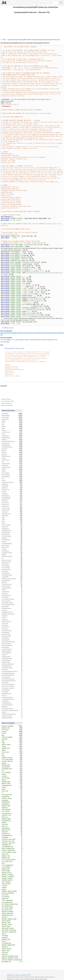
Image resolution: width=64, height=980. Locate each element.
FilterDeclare (12, 506)
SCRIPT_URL (12, 854)
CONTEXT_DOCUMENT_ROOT (12, 956)
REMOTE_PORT (12, 939)
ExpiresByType (12, 445)
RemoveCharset (12, 601)
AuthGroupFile (8, 333)
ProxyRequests (12, 677)
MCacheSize (12, 683)
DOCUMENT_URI (11, 962)
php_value (12, 449)
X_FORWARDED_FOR (12, 847)
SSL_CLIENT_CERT (12, 910)
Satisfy (12, 471)
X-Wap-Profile (12, 797)
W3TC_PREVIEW (12, 810)
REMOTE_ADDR (12, 784)
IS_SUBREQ (12, 837)
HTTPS (12, 733)
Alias (12, 517)
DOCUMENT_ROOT (12, 769)
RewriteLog (12, 629)
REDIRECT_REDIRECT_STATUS (12, 958)
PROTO (12, 780)
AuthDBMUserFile (12, 666)
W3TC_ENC (12, 791)
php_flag (12, 454)
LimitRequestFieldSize (12, 699)
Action (12, 519)
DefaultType (12, 597)
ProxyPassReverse (12, 649)
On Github (5, 328)
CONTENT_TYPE (12, 815)
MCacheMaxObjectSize (12, 679)
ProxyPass (12, 616)
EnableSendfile (12, 662)
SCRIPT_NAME (12, 871)
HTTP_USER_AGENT (18, 340)
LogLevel (12, 655)
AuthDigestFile (12, 640)
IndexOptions (12, 529)
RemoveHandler (12, 525)
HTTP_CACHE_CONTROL (12, 860)
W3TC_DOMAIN (12, 882)
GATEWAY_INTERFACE (12, 893)
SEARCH (12, 823)
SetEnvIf (12, 469)
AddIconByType (12, 586)
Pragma (12, 774)
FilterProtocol (12, 504)
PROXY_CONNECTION (12, 848)
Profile (12, 789)
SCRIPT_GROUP (12, 921)
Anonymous (12, 527)
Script (12, 434)
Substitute (12, 593)
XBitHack (12, 582)
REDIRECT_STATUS (12, 758)
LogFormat (12, 625)
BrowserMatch (12, 475)
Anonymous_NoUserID (12, 686)
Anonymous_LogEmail (12, 688)
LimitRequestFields (12, 697)
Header (12, 427)
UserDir (12, 590)
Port (12, 478)
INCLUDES (12, 739)
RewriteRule (61, 333)
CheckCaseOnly (12, 636)
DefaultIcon (12, 571)
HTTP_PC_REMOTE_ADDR (12, 852)
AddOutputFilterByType (12, 441)
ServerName (12, 564)
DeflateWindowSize (12, 718)
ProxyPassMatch (12, 644)
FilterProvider (12, 503)
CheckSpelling (12, 573)
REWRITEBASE (12, 802)
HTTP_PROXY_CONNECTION (12, 904)
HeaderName (12, 551)
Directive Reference (6, 403)
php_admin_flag (12, 634)
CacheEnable (12, 701)
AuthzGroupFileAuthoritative (12, 671)
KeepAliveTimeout (12, 716)
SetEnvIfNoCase (12, 456)
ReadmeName (12, 545)
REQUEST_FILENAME (12, 726)
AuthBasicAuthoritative (12, 614)
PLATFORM (12, 936)
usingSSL (12, 887)
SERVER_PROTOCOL (12, 915)
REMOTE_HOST (12, 830)
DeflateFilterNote (12, 608)
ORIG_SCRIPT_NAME (12, 928)
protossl (12, 763)
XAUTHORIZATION (12, 835)
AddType (12, 439)
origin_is (12, 889)
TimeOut (12, 549)
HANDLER (12, 808)
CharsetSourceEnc (12, 584)
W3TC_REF (12, 832)
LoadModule (12, 577)
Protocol (12, 542)
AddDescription (12, 562)
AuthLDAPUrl (12, 627)
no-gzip (12, 746)
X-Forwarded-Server (12, 902)
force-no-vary (12, 752)
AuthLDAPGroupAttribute (12, 714)
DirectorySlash (12, 534)
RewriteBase (12, 419)
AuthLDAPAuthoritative (12, 684)
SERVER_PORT (12, 748)
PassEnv (12, 618)
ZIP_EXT (12, 941)
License (11, 328)
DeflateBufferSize (12, 694)
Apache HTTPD (26, 975)
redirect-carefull (12, 884)
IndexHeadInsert (12, 595)
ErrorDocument (12, 432)
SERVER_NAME (12, 782)
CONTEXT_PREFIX (12, 798)
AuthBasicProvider (12, 553)
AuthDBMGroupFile (12, 668)
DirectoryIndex (12, 443)
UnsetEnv (12, 610)
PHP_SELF (12, 917)
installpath (12, 938)
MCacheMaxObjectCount (12, 681)
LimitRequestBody (12, 543)
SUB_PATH (12, 954)
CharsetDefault (12, 580)
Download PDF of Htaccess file (14, 348)
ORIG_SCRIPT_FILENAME (12, 930)
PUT (12, 771)
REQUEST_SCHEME (12, 878)
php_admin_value (12, 560)
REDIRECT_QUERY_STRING (12, 891)
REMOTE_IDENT (12, 926)
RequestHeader (12, 467)
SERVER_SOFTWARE (12, 912)
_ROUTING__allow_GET (12, 841)
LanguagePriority (12, 588)
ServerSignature (12, 497)
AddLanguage (12, 566)
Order (36, 333)
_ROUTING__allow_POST (12, 843)
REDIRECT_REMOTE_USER (12, 919)
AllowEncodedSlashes (12, 664)
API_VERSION (12, 897)
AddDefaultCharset (12, 447)
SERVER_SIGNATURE (12, 913)
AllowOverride (12, 508)
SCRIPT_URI (12, 899)
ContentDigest (12, 592)
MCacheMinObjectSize (12, 675)
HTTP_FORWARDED (12, 900)
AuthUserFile (27, 333)
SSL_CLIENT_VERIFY (12, 908)
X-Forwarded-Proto (12, 795)
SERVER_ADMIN (12, 819)
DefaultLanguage (12, 536)
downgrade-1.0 (12, 804)
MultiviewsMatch (12, 651)
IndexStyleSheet (12, 569)
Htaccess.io (11, 975)
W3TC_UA (12, 826)
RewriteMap (12, 606)
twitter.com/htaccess (7, 405)
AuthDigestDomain (12, 658)
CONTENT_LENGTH (12, 880)
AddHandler (12, 486)
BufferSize (12, 707)
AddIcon (12, 555)
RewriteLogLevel (12, 621)
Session (12, 491)
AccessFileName (12, 660)
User (2, 335)
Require (39, 333)
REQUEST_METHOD (41, 340)
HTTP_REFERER (5, 340)
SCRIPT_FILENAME (12, 737)
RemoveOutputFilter (12, 645)
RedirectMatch (12, 477)
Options (12, 421)
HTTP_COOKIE (12, 778)
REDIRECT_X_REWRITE (12, 876)
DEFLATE (12, 732)
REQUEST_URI (53, 340)
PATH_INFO (12, 824)
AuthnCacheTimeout (12, 709)
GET (12, 754)
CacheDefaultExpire (12, 705)
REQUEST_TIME (12, 923)
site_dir (12, 934)
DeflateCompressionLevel (12, 579)
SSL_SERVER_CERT (12, 906)
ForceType (12, 512)
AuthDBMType (12, 690)
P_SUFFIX (12, 886)
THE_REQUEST (5, 342)
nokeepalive (12, 800)
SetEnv (12, 480)
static (12, 741)
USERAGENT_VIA (12, 845)
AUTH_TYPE (12, 895)
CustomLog (12, 623)
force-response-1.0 (12, 813)
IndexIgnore (12, 484)
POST (12, 756)
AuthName (15, 333)
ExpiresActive (12, 436)
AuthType (21, 333)
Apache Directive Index (7, 401)
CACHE (12, 787)
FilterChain (12, 501)
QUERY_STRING (29, 340)
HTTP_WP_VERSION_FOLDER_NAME (12, 960)
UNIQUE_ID (12, 947)
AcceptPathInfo (12, 540)
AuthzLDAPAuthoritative (12, 642)
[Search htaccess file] (49, 3)
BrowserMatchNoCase (12, 599)
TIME (12, 743)
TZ (12, 793)
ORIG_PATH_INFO (12, 949)
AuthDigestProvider (12, 612)
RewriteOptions (12, 499)
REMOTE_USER (12, 806)
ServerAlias (12, 670)
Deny (32, 333)
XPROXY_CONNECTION (12, 850)
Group (12, 521)
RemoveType (12, 547)
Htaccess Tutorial (6, 399)
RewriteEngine (53, 333)
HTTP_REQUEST (12, 867)
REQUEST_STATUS (12, 925)
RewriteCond (45, 333)
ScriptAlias (12, 619)
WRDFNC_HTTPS (12, 873)
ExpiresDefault (12, 438)
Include (12, 458)
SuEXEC (12, 712)
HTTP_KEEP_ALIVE (12, 861)
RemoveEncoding (12, 631)
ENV (12, 735)
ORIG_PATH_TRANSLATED (12, 932)
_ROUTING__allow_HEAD (12, 839)
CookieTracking (12, 657)
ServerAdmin (12, 638)
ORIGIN (12, 750)
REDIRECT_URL (12, 858)
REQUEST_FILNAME (12, 874)
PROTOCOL (12, 952)
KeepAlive (12, 538)
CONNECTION (12, 834)
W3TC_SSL (12, 817)
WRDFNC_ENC (12, 869)
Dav (12, 558)
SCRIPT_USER (12, 951)
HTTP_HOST (12, 730)
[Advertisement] (32, 21)
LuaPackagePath (12, 653)
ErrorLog (12, 696)
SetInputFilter (12, 647)
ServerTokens (12, 473)
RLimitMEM (12, 692)
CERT (12, 863)
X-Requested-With (12, 785)
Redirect (12, 430)
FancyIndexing (12, 532)
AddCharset (12, 465)
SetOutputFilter (12, 464)
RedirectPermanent (12, 556)
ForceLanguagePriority (12, 605)
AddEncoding (12, 460)
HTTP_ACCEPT (12, 811)
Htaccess (18, 975)
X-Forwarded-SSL (12, 943)
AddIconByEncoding (12, 603)
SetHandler (12, 516)
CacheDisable (12, 632)
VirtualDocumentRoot (12, 482)
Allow (4, 40)
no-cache (12, 776)
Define (12, 523)
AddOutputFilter (12, 514)
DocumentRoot (12, 568)
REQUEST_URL (12, 856)
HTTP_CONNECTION (12, 865)
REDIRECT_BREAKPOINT (12, 945)
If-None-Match (12, 828)
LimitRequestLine (12, 703)
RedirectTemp (12, 490)
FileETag (12, 452)
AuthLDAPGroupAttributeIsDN (12, 710)
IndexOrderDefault (12, 575)
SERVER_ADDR (12, 765)
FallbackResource (12, 530)
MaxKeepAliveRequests (12, 673)
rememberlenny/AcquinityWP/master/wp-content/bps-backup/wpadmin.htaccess (33, 40)
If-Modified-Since (12, 821)
